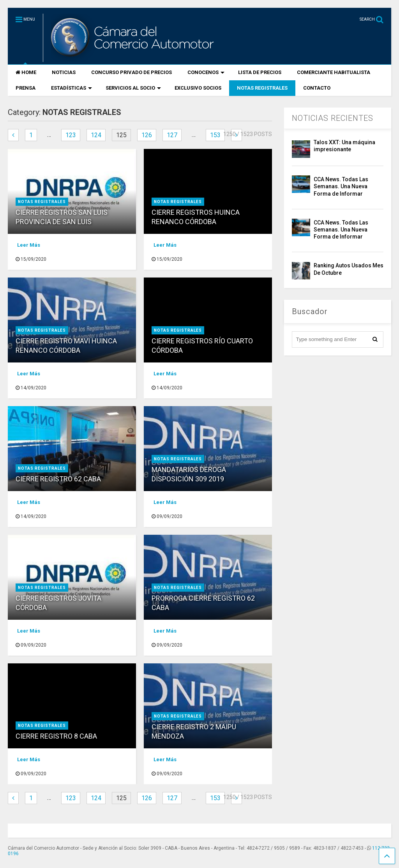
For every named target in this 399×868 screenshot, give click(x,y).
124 (96, 135)
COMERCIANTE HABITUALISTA (334, 72)
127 (172, 135)
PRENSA (26, 88)
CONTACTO (317, 88)
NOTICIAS (64, 72)
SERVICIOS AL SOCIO (133, 88)
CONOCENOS (206, 72)
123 (71, 135)
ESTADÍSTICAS (72, 88)
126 (147, 135)
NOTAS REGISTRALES (262, 88)
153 (215, 135)
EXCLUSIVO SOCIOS (198, 88)
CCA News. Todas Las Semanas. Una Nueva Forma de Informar (341, 186)
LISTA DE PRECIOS (260, 72)
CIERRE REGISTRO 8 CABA (56, 736)
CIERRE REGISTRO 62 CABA (58, 479)
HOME (26, 72)
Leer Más (29, 245)
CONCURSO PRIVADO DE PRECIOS (132, 72)
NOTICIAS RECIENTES (333, 118)
